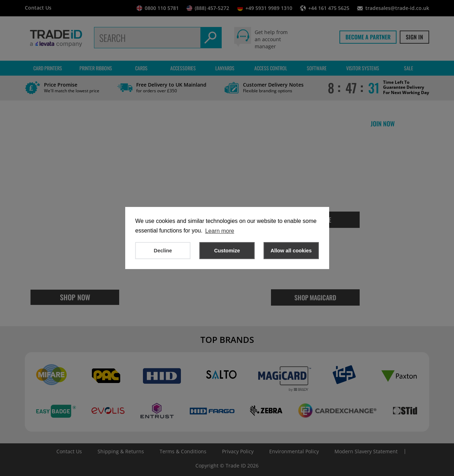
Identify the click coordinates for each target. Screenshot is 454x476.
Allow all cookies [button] (291, 251)
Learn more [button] (220, 231)
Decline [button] (163, 251)
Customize (227, 251)
